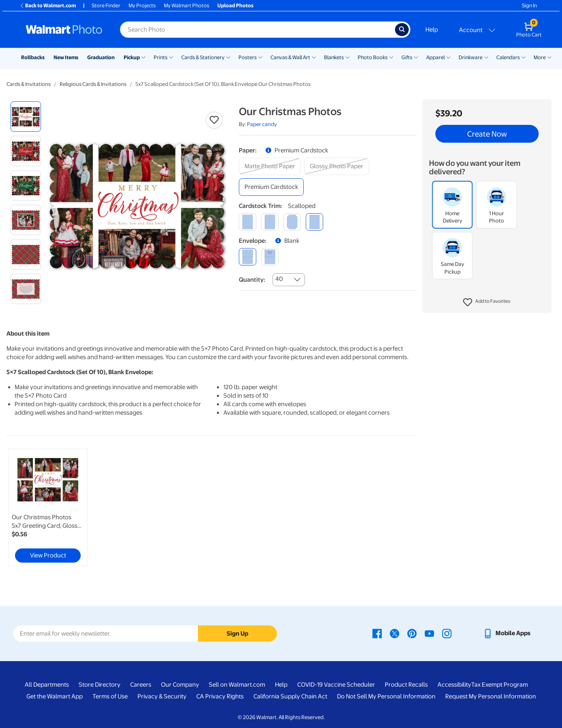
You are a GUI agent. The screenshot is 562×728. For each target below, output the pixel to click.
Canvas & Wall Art (290, 57)
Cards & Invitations (29, 84)
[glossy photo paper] (337, 166)
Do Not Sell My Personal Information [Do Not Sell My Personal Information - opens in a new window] (386, 696)
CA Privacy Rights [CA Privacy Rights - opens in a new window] (220, 696)
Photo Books (373, 57)
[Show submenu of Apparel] (448, 57)
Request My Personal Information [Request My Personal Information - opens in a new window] (491, 696)
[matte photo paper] (270, 166)
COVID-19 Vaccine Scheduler (336, 685)
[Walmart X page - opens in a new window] (395, 633)
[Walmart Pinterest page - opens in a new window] (412, 633)
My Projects (142, 5)
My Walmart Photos (187, 5)
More (540, 57)
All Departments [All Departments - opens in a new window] (47, 685)
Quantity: (252, 280)
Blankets (334, 57)
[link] (48, 507)
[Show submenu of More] (549, 57)
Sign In (529, 5)
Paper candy (262, 124)
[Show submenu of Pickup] (144, 57)
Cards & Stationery (203, 57)
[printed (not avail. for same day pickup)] (270, 257)
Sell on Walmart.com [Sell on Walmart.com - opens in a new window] (237, 685)
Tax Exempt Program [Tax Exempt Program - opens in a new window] (500, 685)
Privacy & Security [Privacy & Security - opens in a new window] (162, 696)
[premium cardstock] (271, 187)
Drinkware (471, 57)
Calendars (508, 57)
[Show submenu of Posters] (260, 57)
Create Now (487, 134)
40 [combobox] (279, 279)
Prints (161, 57)
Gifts (407, 57)
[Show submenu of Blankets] (347, 57)
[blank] (248, 257)
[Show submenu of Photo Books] (391, 57)
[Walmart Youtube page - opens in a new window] (429, 633)
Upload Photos (235, 5)
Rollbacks (33, 57)
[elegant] (292, 222)
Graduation (101, 57)
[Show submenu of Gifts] (416, 57)
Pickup (132, 57)
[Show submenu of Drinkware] (486, 57)
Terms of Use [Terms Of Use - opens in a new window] (110, 696)
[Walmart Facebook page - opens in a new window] (377, 633)
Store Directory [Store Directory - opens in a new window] (100, 685)
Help (432, 30)
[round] (270, 222)
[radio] (26, 117)
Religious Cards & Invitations (93, 84)
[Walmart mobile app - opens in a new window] (507, 633)
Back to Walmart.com (48, 5)
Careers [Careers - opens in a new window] (141, 685)
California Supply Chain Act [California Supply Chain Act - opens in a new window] (290, 696)
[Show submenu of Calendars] (523, 57)
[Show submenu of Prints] (171, 57)
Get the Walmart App (55, 696)
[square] (248, 222)
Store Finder (106, 5)
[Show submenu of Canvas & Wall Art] (314, 57)
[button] (487, 302)
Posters (248, 57)
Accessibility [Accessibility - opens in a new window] (454, 685)
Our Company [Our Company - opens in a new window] (180, 685)
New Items (66, 57)
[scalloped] (314, 222)
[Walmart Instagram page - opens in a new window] (447, 633)
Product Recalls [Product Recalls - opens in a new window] (406, 685)
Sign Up (237, 634)
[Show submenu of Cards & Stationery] (228, 57)
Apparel (435, 57)
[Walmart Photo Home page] (64, 30)
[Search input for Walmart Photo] (257, 30)
